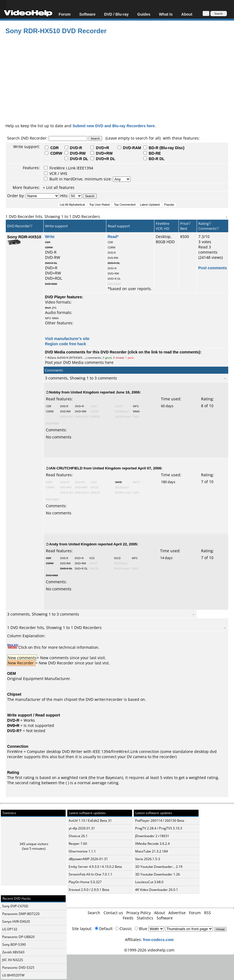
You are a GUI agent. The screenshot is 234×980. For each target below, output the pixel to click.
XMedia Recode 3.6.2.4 (152, 844)
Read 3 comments (208, 250)
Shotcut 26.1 (78, 836)
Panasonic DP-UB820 (18, 937)
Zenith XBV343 (13, 952)
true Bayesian (109, 778)
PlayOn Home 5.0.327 (85, 882)
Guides (144, 14)
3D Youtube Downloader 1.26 (158, 874)
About (187, 14)
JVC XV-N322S (13, 960)
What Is (166, 14)
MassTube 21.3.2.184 (151, 851)
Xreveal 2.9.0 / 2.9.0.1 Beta (89, 890)
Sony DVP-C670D (15, 906)
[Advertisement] (120, 78)
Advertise (177, 913)
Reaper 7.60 (78, 844)
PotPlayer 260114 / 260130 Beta (160, 821)
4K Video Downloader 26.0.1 (157, 890)
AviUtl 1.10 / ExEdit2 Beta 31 (90, 821)
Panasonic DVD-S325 (18, 968)
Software (87, 14)
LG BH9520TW (13, 975)
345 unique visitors (34, 844)
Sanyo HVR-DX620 (16, 921)
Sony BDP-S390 (14, 944)
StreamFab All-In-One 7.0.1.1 (90, 874)
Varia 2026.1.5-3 (148, 859)
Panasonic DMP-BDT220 (21, 914)
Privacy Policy (139, 913)
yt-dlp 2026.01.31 (82, 828)
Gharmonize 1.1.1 (82, 851)
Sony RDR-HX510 (24, 237)
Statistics (145, 918)
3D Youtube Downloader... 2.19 (159, 867)
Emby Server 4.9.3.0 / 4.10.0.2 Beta (95, 867)
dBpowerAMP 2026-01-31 (88, 859)
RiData (52, 358)
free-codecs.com (158, 940)
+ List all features (59, 187)
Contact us (113, 913)
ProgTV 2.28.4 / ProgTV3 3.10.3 (159, 828)
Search (94, 913)
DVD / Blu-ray (116, 14)
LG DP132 (10, 929)
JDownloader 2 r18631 (152, 836)
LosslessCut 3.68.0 (149, 882)
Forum (65, 14)
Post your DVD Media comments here (79, 362)
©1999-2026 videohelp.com (149, 950)
